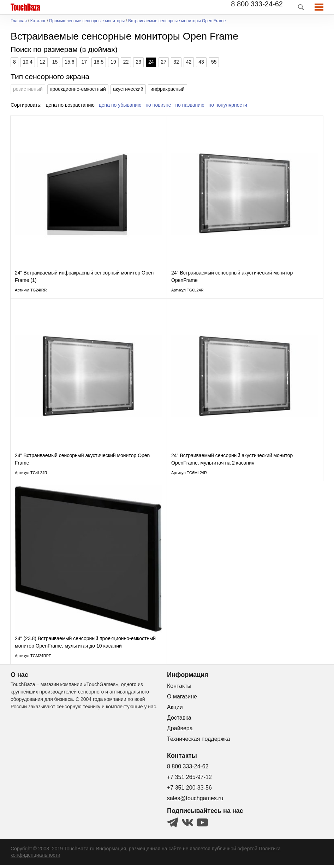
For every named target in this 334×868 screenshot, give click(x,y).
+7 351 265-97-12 (189, 780)
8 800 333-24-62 (257, 4)
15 (55, 62)
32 (176, 62)
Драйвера (180, 731)
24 (151, 62)
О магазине (182, 699)
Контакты (179, 688)
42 (189, 62)
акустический (128, 89)
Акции (175, 710)
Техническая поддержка (198, 741)
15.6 (69, 62)
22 (126, 62)
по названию (190, 105)
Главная (19, 21)
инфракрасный (168, 89)
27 (164, 62)
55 (214, 62)
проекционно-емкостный (78, 89)
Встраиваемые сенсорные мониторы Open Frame (177, 21)
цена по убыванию (120, 105)
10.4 (28, 62)
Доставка (179, 720)
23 (138, 62)
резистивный (28, 89)
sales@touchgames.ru (195, 801)
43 (201, 62)
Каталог (38, 21)
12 (42, 62)
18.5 (99, 62)
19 (113, 62)
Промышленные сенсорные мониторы (87, 21)
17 (84, 62)
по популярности (228, 105)
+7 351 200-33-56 (189, 790)
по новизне (159, 105)
